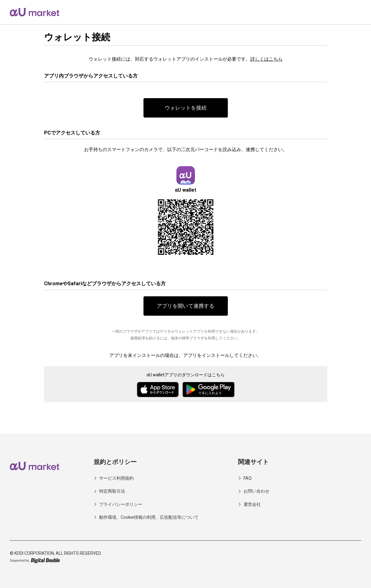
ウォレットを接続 (186, 108)
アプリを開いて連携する (186, 306)
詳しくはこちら (266, 59)
